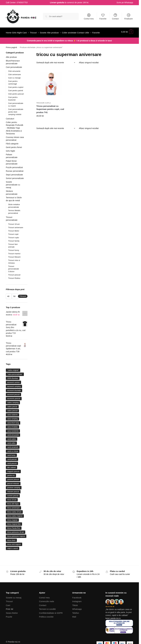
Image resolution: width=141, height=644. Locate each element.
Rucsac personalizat (15, 178)
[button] (127, 36)
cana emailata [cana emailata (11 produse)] (12, 434)
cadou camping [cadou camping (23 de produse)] (13, 409)
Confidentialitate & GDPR (51, 620)
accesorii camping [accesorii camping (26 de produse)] (14, 393)
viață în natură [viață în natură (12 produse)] (13, 555)
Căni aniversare (14, 81)
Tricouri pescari (14, 282)
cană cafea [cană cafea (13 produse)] (11, 450)
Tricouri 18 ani (14, 231)
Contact (115, 16)
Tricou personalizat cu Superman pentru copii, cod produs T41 (50, 116)
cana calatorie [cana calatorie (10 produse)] (12, 422)
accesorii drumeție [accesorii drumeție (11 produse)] (14, 397)
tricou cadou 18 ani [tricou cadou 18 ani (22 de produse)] (14, 519)
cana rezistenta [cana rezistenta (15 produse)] (13, 438)
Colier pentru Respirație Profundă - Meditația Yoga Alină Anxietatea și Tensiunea (15, 135)
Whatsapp (129, 3)
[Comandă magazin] (56, 69)
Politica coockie (46, 624)
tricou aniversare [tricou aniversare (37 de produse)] (13, 515)
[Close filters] (28, 60)
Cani (8, 612)
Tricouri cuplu (44, 110)
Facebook (77, 604)
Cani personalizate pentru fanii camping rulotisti (16, 119)
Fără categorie (12, 150)
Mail (74, 624)
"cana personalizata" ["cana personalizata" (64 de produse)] (15, 381)
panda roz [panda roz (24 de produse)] (11, 482)
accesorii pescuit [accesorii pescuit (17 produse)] (13, 401)
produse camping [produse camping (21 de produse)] (14, 494)
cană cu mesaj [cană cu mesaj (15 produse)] (13, 458)
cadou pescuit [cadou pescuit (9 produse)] (12, 418)
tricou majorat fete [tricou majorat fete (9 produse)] (14, 531)
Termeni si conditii (47, 616)
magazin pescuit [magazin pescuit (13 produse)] (13, 478)
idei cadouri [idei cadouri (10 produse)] (12, 474)
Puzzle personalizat (14, 174)
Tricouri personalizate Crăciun (13, 276)
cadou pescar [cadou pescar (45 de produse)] (12, 414)
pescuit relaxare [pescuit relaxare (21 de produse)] (13, 490)
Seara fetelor (12, 620)
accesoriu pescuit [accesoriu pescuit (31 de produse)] (14, 405)
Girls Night (10, 158)
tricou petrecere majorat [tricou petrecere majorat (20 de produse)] (16, 543)
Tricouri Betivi (14, 238)
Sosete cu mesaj (14, 604)
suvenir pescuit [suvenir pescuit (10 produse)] (13, 503)
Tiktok (75, 612)
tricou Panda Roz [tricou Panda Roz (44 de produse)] (14, 535)
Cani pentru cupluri (16, 94)
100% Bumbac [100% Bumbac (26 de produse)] (13, 385)
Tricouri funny (14, 257)
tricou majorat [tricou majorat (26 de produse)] (12, 527)
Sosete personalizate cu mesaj (13, 192)
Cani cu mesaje (14, 85)
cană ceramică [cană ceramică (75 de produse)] (13, 454)
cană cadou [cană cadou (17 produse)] (12, 446)
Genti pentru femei (14, 154)
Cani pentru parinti (15, 97)
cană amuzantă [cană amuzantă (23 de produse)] (13, 442)
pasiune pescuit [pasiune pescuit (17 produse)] (13, 486)
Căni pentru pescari (16, 101)
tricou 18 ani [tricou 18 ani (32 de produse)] (12, 507)
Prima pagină (11, 54)
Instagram (77, 608)
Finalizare (129, 16)
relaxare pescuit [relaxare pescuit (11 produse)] (13, 499)
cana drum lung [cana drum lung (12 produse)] (13, 430)
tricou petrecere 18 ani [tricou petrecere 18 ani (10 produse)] (16, 539)
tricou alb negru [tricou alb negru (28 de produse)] (13, 511)
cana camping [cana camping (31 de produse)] (12, 426)
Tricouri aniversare (16, 234)
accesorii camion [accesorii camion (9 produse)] (13, 389)
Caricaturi (10, 126)
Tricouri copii (13, 241)
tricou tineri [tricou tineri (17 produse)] (11, 547)
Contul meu (89, 16)
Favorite (103, 16)
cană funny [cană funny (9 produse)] (11, 462)
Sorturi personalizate (15, 185)
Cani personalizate (14, 74)
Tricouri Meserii (14, 264)
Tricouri (9, 608)
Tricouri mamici (14, 260)
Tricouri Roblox (14, 285)
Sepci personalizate (14, 181)
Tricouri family (14, 248)
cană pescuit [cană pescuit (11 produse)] (12, 470)
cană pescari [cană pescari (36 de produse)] (12, 466)
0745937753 (22, 3)
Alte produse (11, 64)
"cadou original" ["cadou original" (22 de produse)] (13, 377)
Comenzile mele (47, 608)
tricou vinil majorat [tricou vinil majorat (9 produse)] (14, 551)
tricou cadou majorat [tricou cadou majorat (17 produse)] (15, 523)
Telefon (76, 620)
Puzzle (9, 624)
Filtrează (23, 303)
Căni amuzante (14, 78)
